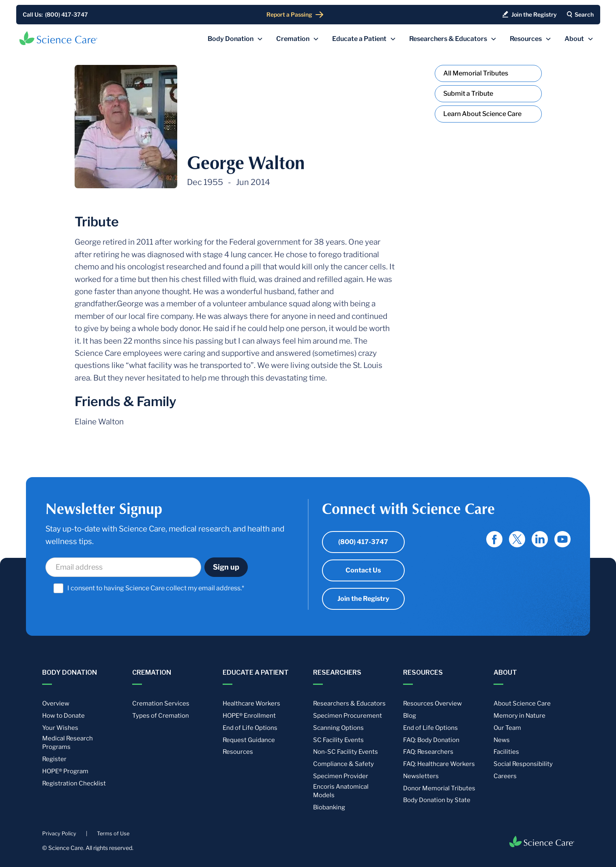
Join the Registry (363, 599)
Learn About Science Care (482, 114)
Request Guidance (249, 740)
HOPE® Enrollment (249, 716)
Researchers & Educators (349, 703)
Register (54, 759)
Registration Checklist (74, 783)
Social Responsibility (523, 764)
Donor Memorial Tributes (439, 788)
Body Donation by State (437, 800)
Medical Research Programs (68, 743)
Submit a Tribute (468, 94)
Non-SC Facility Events (346, 752)
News (502, 740)
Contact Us (363, 570)
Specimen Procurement (348, 716)
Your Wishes (60, 728)
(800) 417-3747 (363, 542)
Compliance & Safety (343, 764)
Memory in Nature (519, 716)
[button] (235, 39)
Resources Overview (432, 703)
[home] (58, 38)
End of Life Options (250, 728)
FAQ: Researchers (428, 752)
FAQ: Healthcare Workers (439, 764)
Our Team (507, 728)
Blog (410, 716)
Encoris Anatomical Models (341, 791)
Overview (56, 703)
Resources (238, 752)
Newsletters (421, 776)
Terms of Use (113, 834)
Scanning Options (338, 728)
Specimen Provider (341, 776)
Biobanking (329, 807)
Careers (505, 776)
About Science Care (522, 703)
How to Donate (63, 716)
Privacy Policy (59, 834)
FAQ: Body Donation (431, 740)
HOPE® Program (65, 771)
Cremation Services (161, 703)
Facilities (506, 752)
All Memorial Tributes (476, 73)
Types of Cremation (161, 716)
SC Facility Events (338, 740)
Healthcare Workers (251, 703)
